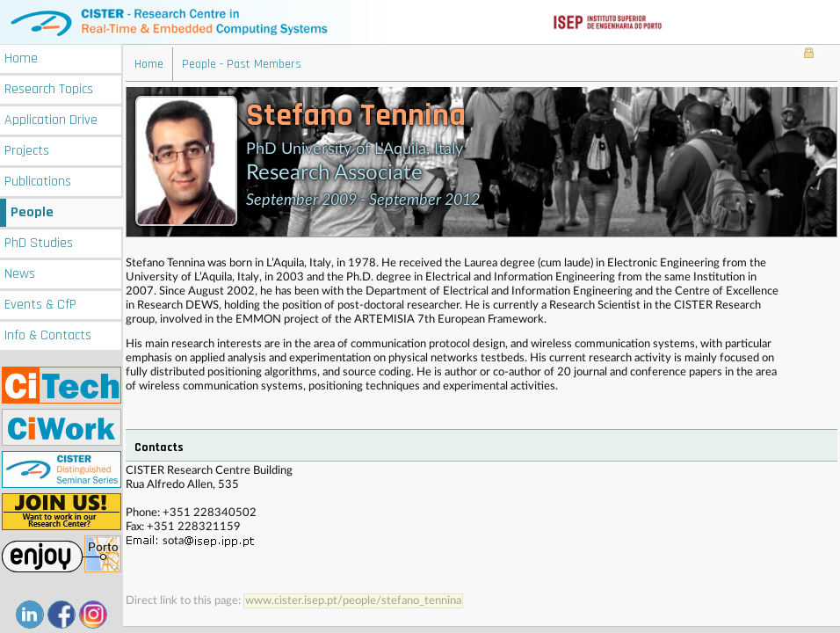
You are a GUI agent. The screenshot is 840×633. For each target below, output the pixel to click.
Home (21, 58)
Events (40, 305)
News (20, 274)
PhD (39, 243)
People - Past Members (242, 64)
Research (49, 89)
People (32, 212)
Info (48, 335)
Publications (38, 182)
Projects (27, 151)
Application (51, 120)
